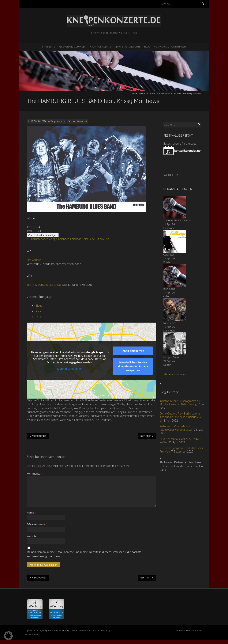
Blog (147, 47)
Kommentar (35, 474)
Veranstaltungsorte (128, 47)
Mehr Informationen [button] (70, 369)
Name (32, 512)
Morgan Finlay (171, 357)
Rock (148, 93)
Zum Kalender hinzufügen (43, 235)
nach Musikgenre (100, 47)
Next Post (147, 436)
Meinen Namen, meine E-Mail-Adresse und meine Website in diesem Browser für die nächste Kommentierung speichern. (84, 554)
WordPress (87, 630)
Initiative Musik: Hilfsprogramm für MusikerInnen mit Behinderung (180, 403)
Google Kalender (59, 239)
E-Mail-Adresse (37, 524)
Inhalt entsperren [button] (133, 351)
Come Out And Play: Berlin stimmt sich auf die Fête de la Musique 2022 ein (181, 417)
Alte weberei (34, 260)
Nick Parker (170, 323)
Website (32, 536)
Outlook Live (102, 239)
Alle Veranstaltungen (72, 47)
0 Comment (82, 121)
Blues (141, 93)
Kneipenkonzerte (58, 121)
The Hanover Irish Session (178, 220)
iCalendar (75, 239)
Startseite (49, 47)
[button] (8, 636)
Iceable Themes (32, 634)
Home (135, 93)
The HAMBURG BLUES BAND (44, 285)
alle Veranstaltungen (175, 374)
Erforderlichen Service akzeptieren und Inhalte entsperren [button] (133, 366)
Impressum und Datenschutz (190, 630)
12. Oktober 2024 (38, 121)
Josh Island (169, 289)
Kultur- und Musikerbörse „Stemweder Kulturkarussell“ (177, 428)
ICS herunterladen (38, 239)
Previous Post (38, 436)
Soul (153, 93)
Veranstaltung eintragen (170, 47)
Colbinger (169, 255)
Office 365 (88, 239)
